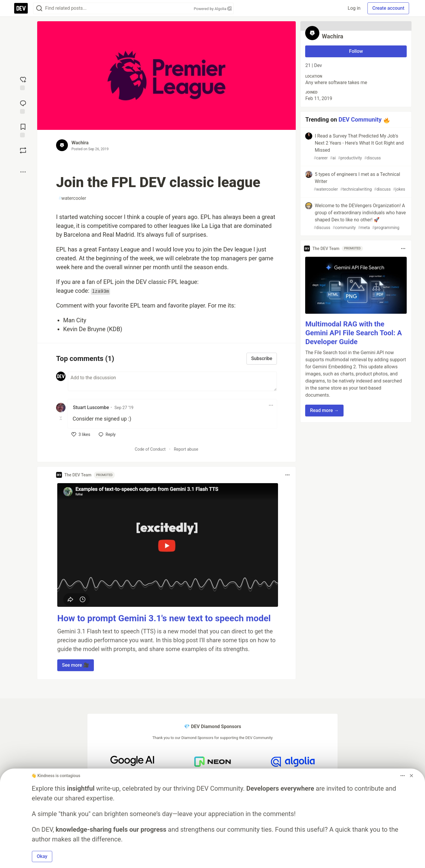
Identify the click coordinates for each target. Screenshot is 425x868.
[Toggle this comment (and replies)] (61, 418)
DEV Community (360, 120)
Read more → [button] (324, 410)
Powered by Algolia (212, 9)
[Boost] (23, 150)
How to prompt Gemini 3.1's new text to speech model (164, 618)
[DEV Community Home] (21, 8)
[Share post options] (23, 172)
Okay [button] (42, 856)
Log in (354, 8)
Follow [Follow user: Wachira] (356, 51)
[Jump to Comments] (23, 106)
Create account (388, 8)
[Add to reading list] (23, 130)
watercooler (72, 198)
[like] (81, 434)
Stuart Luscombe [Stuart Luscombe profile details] (91, 407)
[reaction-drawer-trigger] (23, 83)
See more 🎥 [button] (76, 665)
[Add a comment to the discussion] (172, 381)
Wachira (80, 143)
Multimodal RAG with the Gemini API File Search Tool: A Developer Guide (353, 333)
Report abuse (186, 449)
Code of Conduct (150, 449)
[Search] (39, 8)
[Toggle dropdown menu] (271, 405)
